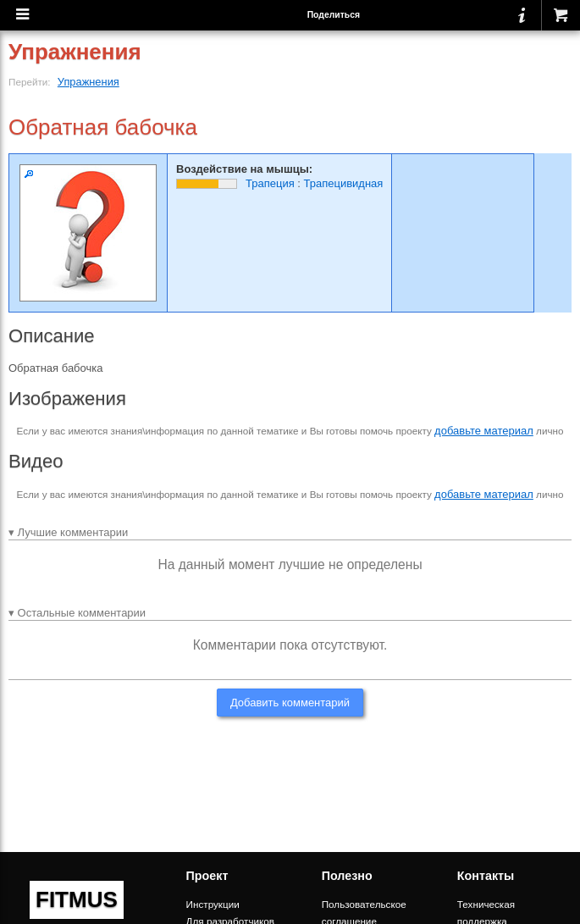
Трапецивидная (344, 183)
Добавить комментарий (290, 703)
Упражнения (88, 82)
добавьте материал (484, 431)
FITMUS (77, 899)
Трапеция (270, 183)
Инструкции (213, 904)
